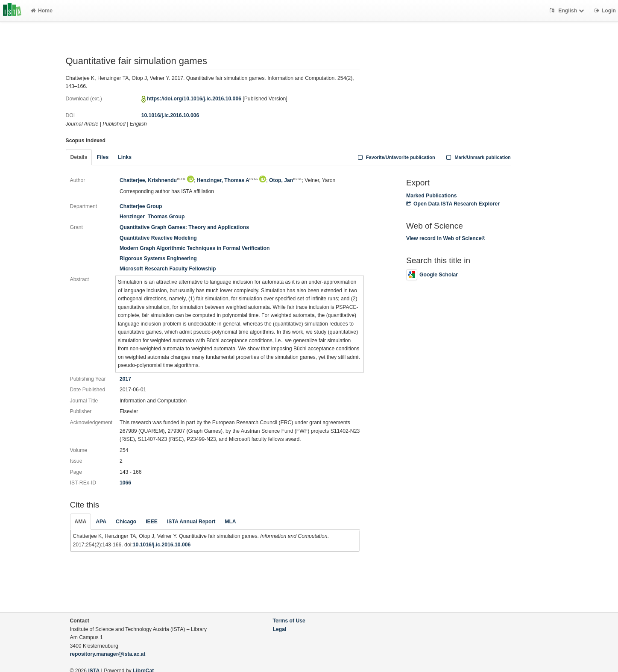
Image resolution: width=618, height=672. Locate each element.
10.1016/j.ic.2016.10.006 (170, 115)
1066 (125, 483)
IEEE (152, 522)
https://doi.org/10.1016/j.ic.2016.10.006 (194, 99)
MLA (230, 522)
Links (125, 157)
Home (42, 11)
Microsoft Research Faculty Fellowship (168, 269)
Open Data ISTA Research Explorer (453, 204)
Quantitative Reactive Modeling (158, 238)
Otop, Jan (285, 180)
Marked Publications (432, 196)
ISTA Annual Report (191, 522)
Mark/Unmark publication (478, 157)
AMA (81, 522)
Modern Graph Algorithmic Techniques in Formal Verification (195, 248)
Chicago (126, 522)
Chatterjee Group (141, 206)
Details (79, 157)
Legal (280, 629)
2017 (125, 379)
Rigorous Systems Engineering (158, 258)
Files (103, 157)
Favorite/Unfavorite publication (395, 157)
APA (101, 522)
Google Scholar (432, 275)
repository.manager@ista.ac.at (108, 654)
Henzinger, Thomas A (227, 180)
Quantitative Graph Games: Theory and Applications (184, 227)
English (568, 11)
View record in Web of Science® (446, 238)
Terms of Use (289, 621)
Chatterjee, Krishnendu (152, 180)
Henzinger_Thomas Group (152, 217)
